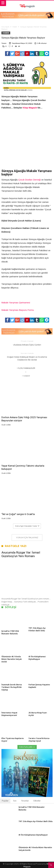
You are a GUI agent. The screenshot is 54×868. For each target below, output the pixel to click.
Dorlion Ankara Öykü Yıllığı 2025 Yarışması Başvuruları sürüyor (24, 419)
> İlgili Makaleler (26, 368)
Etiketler (37, 801)
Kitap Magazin (30, 108)
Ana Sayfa (5, 27)
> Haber (26, 376)
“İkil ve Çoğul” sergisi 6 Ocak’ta (18, 514)
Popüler (5, 801)
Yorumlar (25, 801)
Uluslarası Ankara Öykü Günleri (27, 343)
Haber (15, 27)
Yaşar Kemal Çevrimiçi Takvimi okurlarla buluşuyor (23, 467)
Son (15, 801)
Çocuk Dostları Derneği (30, 180)
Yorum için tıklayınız (27, 537)
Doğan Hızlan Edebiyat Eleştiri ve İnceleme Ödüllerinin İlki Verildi (27, 356)
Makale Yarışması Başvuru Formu (18, 310)
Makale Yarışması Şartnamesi (16, 303)
